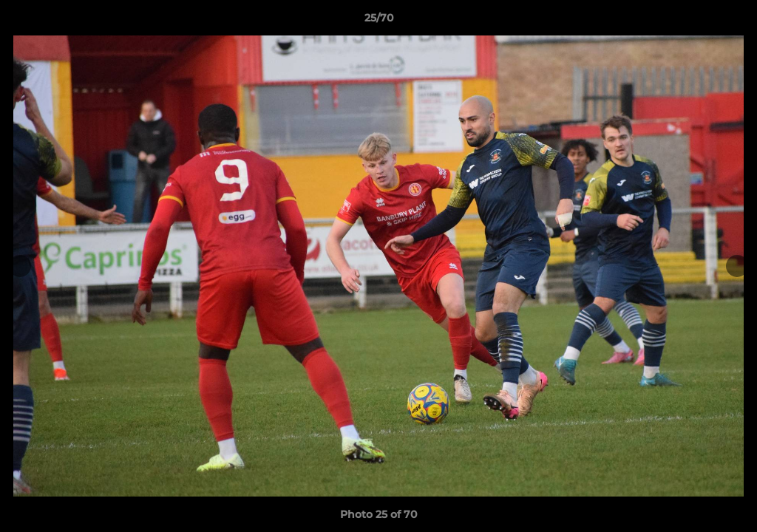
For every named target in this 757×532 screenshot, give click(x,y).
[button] (730, 21)
